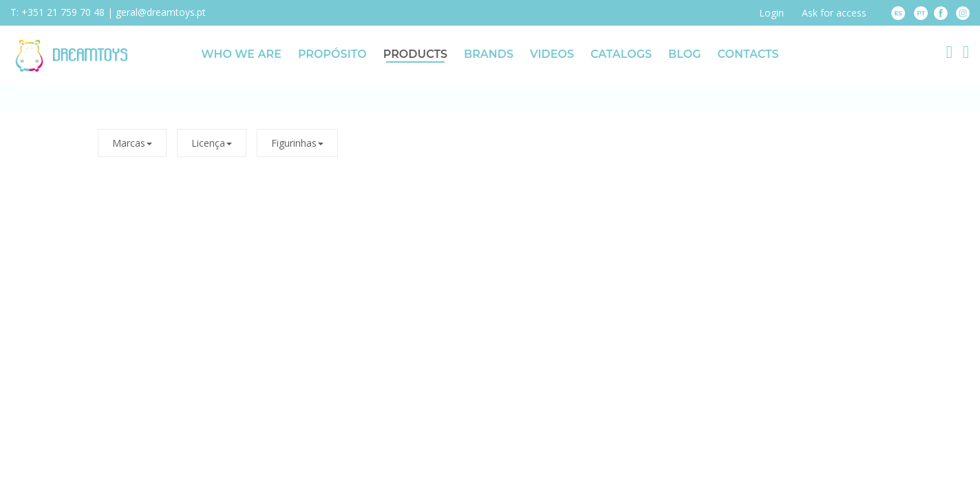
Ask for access (834, 13)
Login (771, 13)
